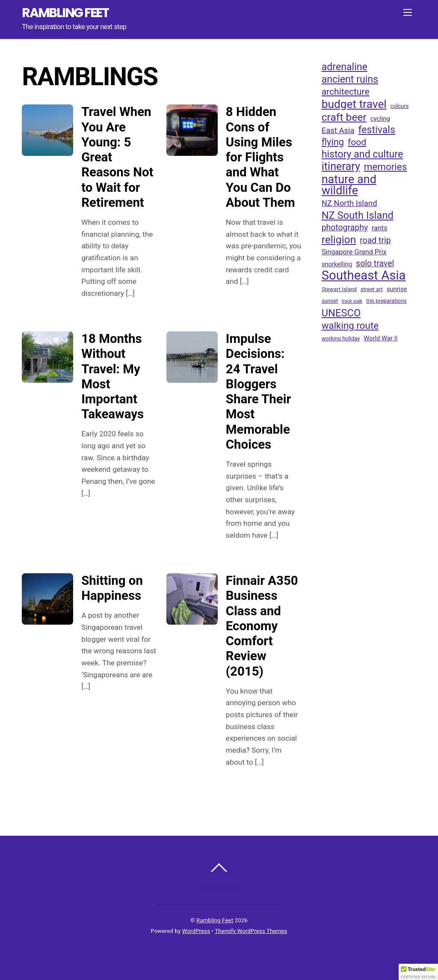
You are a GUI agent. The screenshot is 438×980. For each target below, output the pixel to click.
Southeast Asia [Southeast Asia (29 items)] (364, 275)
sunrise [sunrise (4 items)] (397, 289)
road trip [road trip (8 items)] (375, 240)
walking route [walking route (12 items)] (350, 325)
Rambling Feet (215, 920)
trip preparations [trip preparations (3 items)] (386, 301)
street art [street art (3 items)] (372, 289)
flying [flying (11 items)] (333, 142)
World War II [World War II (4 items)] (380, 338)
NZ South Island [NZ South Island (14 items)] (358, 215)
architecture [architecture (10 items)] (346, 91)
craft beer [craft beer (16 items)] (344, 117)
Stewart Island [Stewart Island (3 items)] (339, 289)
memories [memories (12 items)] (385, 167)
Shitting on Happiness (112, 588)
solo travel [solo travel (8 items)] (375, 264)
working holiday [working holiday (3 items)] (341, 338)
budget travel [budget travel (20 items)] (354, 104)
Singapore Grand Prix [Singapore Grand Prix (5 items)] (354, 252)
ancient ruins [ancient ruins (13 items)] (350, 80)
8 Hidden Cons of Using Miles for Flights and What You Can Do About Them (260, 157)
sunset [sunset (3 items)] (330, 301)
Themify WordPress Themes (251, 931)
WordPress (196, 931)
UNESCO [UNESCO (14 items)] (341, 313)
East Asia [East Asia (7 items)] (338, 131)
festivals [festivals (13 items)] (376, 130)
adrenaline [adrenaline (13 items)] (345, 67)
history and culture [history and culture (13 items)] (363, 155)
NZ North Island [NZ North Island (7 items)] (349, 203)
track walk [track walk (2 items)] (352, 301)
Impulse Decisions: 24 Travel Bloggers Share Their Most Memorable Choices (258, 392)
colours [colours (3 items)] (400, 106)
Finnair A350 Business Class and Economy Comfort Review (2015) (262, 626)
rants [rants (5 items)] (380, 228)
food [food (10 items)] (357, 142)
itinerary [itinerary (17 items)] (341, 167)
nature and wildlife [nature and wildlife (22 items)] (349, 185)
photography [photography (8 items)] (345, 228)
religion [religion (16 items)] (339, 240)
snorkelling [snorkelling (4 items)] (337, 264)
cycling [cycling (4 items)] (380, 119)
